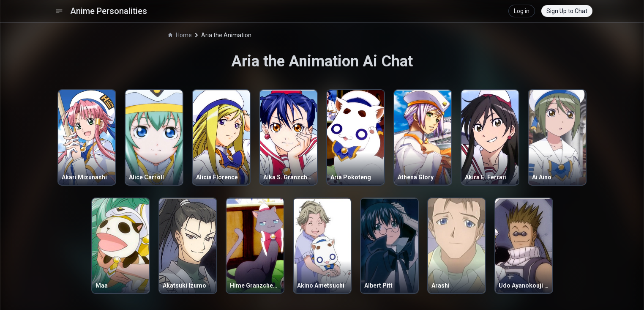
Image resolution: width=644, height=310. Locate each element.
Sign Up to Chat (567, 11)
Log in (522, 11)
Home (180, 35)
